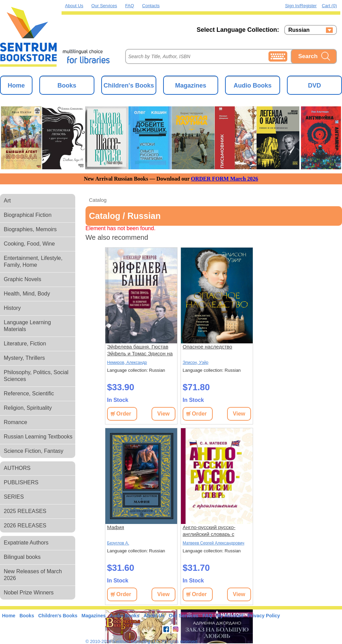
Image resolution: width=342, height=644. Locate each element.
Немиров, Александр (127, 363)
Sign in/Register (301, 6)
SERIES (14, 497)
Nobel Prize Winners (29, 593)
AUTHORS (17, 468)
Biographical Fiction (28, 215)
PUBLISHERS (21, 482)
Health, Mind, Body (27, 294)
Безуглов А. (118, 543)
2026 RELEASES (25, 525)
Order (124, 414)
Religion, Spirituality (28, 408)
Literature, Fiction (25, 344)
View (163, 414)
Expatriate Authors (26, 543)
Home (16, 86)
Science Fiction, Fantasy (34, 451)
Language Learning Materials (27, 326)
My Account (230, 616)
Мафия (116, 527)
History (12, 308)
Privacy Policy (264, 616)
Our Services (104, 6)
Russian (299, 30)
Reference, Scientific (29, 393)
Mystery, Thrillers (24, 358)
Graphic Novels (22, 279)
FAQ (130, 6)
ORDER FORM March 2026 (225, 179)
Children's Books (129, 86)
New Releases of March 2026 (33, 575)
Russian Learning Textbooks (38, 437)
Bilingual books (22, 557)
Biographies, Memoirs (30, 229)
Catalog (98, 200)
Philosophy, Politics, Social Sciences (36, 376)
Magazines (191, 86)
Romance (15, 422)
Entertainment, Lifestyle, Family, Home (33, 261)
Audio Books (253, 86)
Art (7, 201)
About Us (74, 6)
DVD (314, 86)
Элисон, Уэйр (195, 363)
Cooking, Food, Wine (29, 244)
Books (67, 86)
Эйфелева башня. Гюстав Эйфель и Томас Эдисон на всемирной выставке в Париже (140, 350)
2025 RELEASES (25, 511)
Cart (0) (329, 6)
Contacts (151, 6)
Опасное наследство (207, 347)
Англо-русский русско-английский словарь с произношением (209, 531)
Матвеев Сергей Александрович (213, 543)
